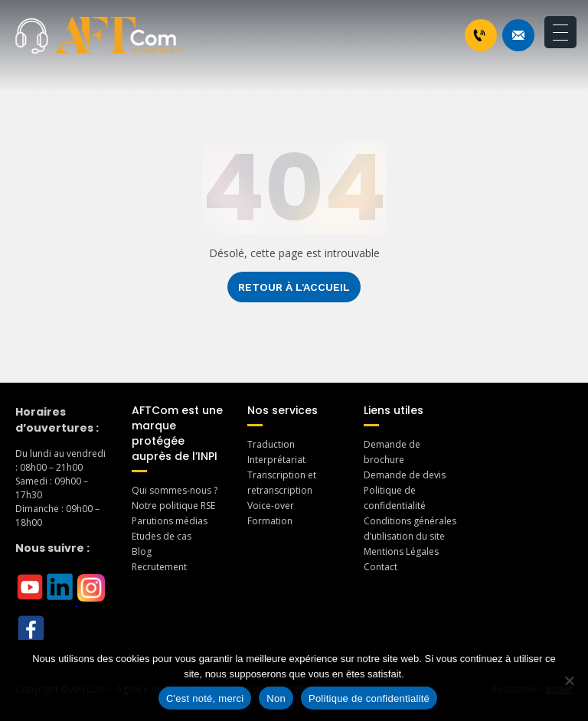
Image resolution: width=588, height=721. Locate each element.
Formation (270, 521)
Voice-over (271, 506)
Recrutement (159, 567)
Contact (381, 567)
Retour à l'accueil (294, 287)
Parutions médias (170, 521)
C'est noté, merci (205, 698)
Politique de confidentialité (369, 698)
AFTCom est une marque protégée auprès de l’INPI (177, 433)
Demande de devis (405, 475)
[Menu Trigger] (560, 32)
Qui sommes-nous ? (175, 490)
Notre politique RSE (173, 506)
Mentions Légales (401, 551)
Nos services (283, 410)
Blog (142, 551)
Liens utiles (394, 410)
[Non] (569, 680)
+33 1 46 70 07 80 (479, 35)
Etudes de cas (162, 536)
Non (276, 698)
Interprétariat (276, 460)
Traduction (271, 444)
